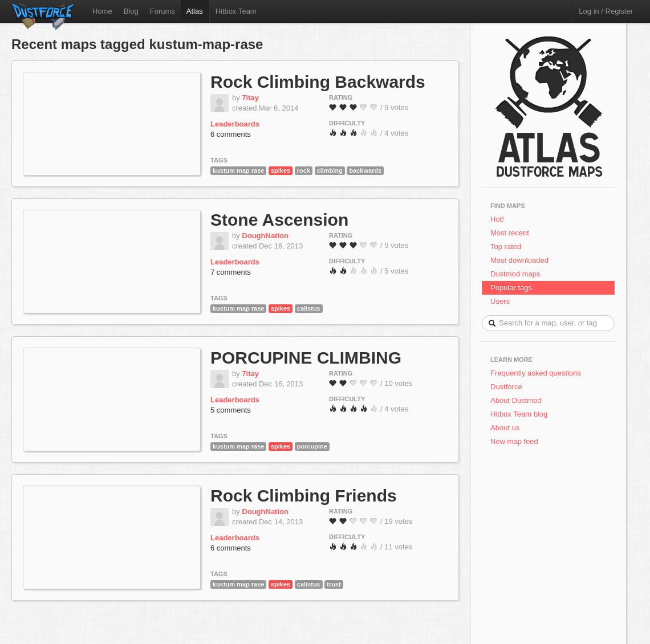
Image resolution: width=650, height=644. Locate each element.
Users (500, 301)
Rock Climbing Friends (304, 496)
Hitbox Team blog (519, 414)
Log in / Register (606, 11)
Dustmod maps (515, 274)
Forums (162, 11)
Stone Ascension (279, 220)
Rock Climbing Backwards (318, 82)
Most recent (510, 233)
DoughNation (265, 236)
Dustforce (506, 387)
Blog (131, 11)
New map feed (516, 441)
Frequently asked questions (536, 373)
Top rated (506, 246)
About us (505, 428)
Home (102, 11)
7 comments (231, 272)
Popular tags (511, 288)
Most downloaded (519, 260)
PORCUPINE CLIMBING (306, 358)
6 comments (231, 134)
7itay (250, 98)
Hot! (497, 219)
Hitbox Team (236, 11)
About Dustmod (516, 400)
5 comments (231, 410)
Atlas (195, 11)
